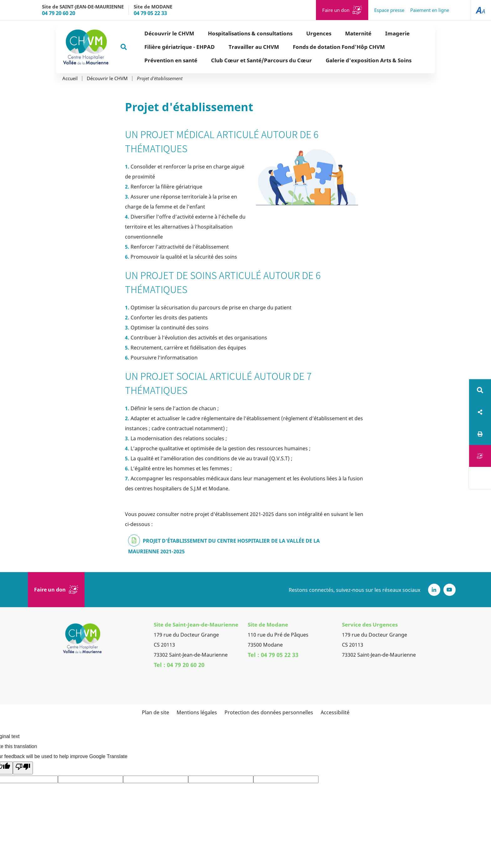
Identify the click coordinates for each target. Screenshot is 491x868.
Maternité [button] (336, 33)
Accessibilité (335, 712)
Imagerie (375, 33)
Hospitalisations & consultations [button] (228, 33)
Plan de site (155, 712)
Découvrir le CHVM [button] (147, 33)
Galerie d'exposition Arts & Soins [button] (346, 60)
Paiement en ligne (430, 10)
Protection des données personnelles (269, 712)
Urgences (297, 33)
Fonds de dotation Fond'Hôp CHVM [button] (317, 47)
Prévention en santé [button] (149, 60)
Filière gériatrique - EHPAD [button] (157, 47)
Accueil (70, 78)
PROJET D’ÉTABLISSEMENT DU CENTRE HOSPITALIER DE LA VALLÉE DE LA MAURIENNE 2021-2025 (224, 546)
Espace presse (389, 10)
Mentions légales (197, 712)
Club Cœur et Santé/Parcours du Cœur (239, 60)
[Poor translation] (23, 768)
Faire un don (336, 10)
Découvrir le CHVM (107, 78)
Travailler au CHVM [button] (232, 47)
